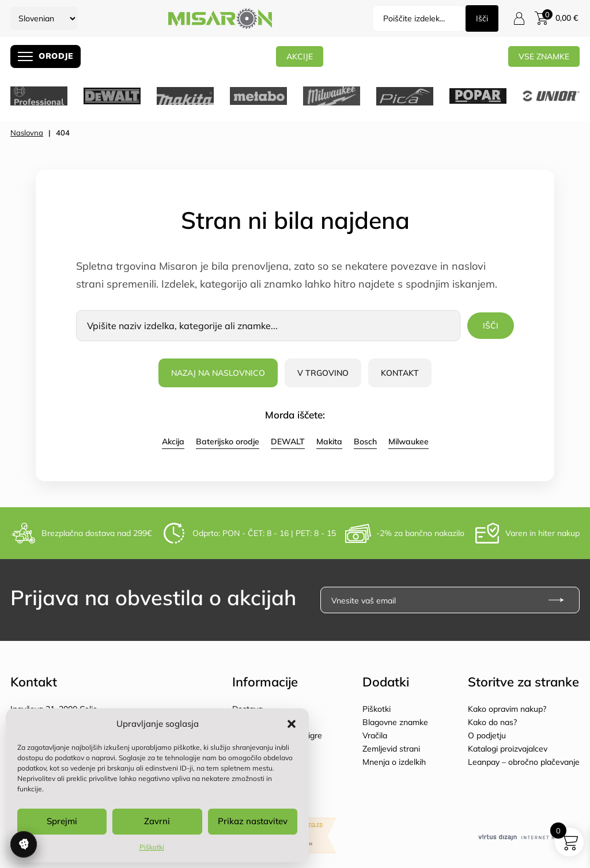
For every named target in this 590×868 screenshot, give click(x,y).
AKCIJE (300, 56)
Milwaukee (409, 441)
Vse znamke (544, 56)
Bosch (365, 441)
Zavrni (157, 821)
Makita (329, 441)
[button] (292, 724)
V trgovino (323, 373)
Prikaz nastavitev (253, 821)
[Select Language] (44, 18)
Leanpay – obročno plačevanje (524, 762)
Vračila (375, 735)
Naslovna (27, 133)
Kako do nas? (492, 722)
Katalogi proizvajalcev (508, 749)
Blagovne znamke (395, 722)
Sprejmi (62, 821)
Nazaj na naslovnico (218, 373)
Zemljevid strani (391, 749)
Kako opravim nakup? (507, 709)
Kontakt (400, 373)
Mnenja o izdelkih (394, 762)
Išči (482, 18)
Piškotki (152, 847)
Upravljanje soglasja (24, 844)
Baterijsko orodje (228, 441)
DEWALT (288, 441)
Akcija (173, 441)
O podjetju (487, 735)
